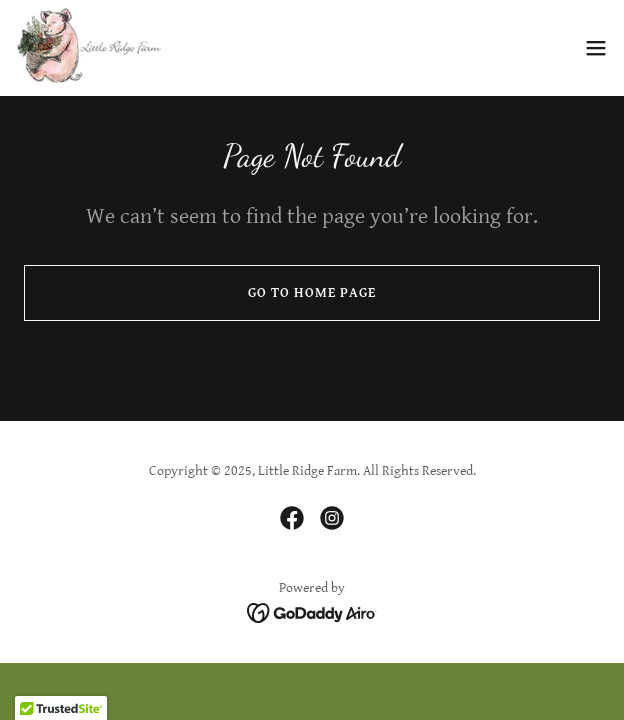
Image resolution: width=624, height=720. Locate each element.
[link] (88, 48)
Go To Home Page (312, 293)
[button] (596, 48)
